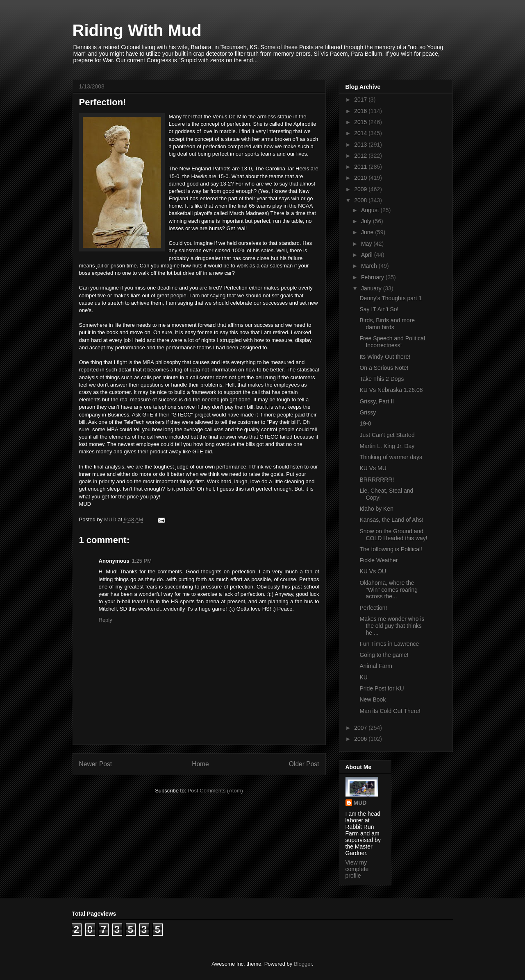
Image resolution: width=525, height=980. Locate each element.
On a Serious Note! (384, 368)
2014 (361, 133)
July (367, 221)
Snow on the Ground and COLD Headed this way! (393, 535)
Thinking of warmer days (391, 457)
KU (363, 677)
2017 (361, 100)
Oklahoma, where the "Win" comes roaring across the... (389, 590)
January (372, 288)
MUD (360, 803)
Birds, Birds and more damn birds (387, 324)
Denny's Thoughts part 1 (391, 298)
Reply (106, 620)
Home (200, 764)
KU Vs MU (373, 468)
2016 (361, 111)
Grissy (368, 412)
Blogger (303, 964)
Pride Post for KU (382, 688)
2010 (361, 178)
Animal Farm (376, 666)
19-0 (365, 423)
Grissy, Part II (377, 401)
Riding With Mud (137, 30)
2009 (361, 189)
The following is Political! (391, 549)
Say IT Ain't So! (379, 309)
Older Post (304, 764)
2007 (361, 728)
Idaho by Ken (376, 509)
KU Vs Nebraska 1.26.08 (391, 390)
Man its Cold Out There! (390, 711)
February (373, 277)
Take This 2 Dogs (382, 379)
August (371, 210)
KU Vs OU (373, 571)
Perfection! (373, 608)
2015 (361, 122)
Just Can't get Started (387, 435)
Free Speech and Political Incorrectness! (392, 342)
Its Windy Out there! (385, 357)
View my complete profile (357, 869)
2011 (361, 167)
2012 (361, 156)
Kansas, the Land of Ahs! (391, 520)
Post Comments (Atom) (215, 791)
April (368, 255)
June (368, 232)
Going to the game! (384, 655)
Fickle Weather (378, 560)
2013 (361, 145)
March (370, 266)
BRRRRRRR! (377, 480)
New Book (373, 699)
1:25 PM (142, 561)
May (367, 244)
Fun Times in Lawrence (389, 644)
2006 (361, 739)
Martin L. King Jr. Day (387, 446)
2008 (361, 200)
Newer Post (96, 764)
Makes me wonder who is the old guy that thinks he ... (392, 626)
